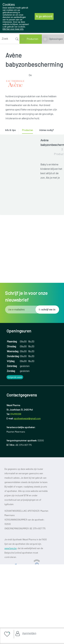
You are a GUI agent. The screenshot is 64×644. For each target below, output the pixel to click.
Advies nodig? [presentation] (47, 130)
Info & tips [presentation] (10, 130)
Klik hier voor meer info (13, 29)
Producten (33, 39)
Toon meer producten (52, 368)
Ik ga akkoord (44, 16)
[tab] (12, 131)
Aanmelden (29, 633)
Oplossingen (56, 39)
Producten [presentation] (27, 130)
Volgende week (15, 530)
